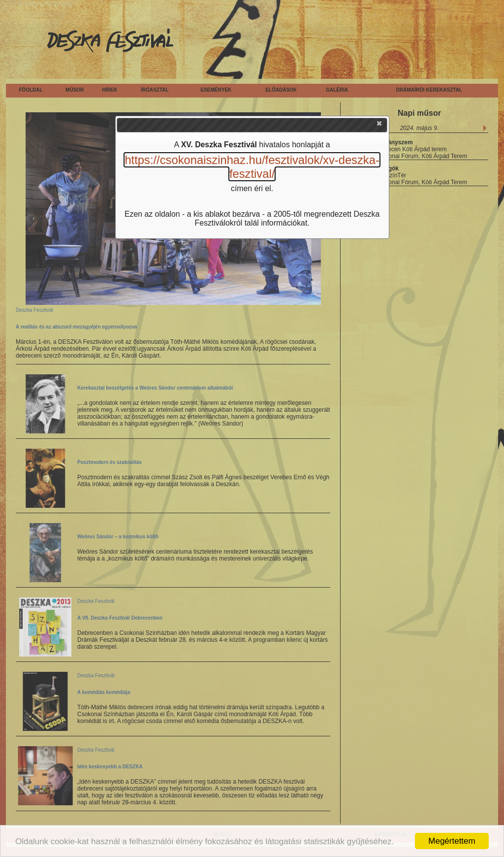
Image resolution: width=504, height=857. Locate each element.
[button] (380, 126)
